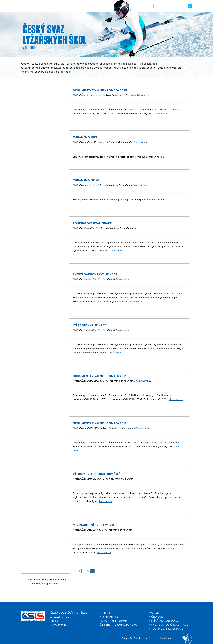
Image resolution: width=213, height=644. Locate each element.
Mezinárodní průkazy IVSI (93, 525)
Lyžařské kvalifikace (89, 325)
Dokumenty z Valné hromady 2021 (100, 376)
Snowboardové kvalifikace (95, 274)
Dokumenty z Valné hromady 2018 (100, 423)
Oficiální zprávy (145, 95)
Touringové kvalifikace (92, 223)
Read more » (162, 114)
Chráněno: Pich (86, 137)
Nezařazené (140, 142)
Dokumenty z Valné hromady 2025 (100, 90)
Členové (157, 617)
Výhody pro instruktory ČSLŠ (97, 474)
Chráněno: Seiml (86, 180)
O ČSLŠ (155, 613)
